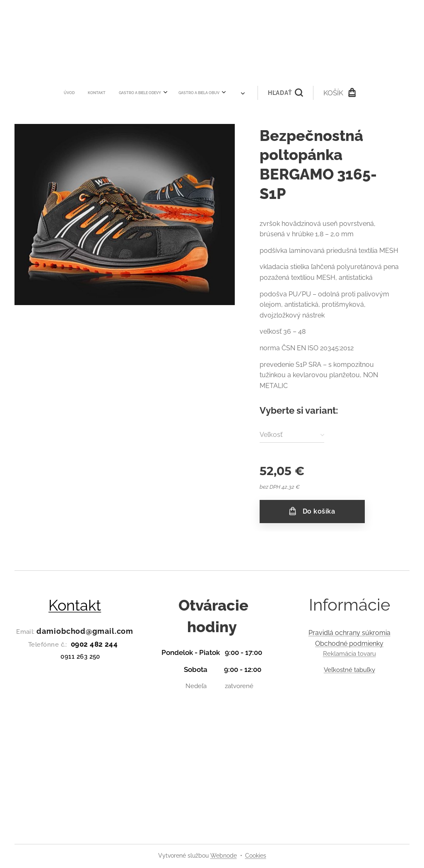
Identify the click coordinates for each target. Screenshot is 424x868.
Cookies (256, 856)
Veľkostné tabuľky (349, 669)
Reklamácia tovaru (349, 654)
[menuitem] (95, 93)
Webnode (224, 856)
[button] (257, 93)
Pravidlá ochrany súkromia (349, 633)
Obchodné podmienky (349, 643)
